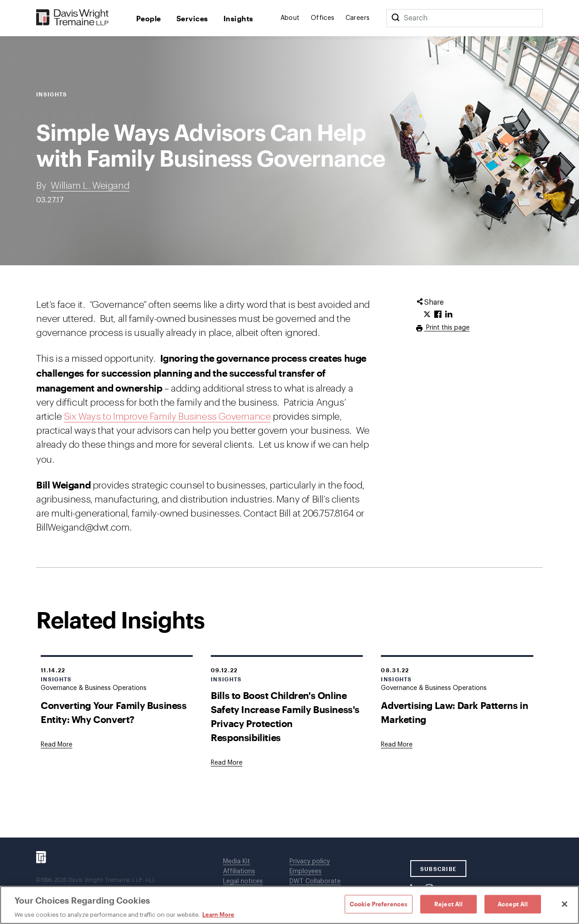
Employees (306, 871)
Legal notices (243, 881)
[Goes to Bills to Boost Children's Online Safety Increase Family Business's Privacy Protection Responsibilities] (227, 763)
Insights (238, 18)
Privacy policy (310, 862)
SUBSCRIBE (439, 869)
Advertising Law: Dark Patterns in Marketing (454, 712)
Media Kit (237, 862)
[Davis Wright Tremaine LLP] (73, 18)
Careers (358, 18)
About (290, 18)
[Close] (565, 904)
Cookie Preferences (379, 904)
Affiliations (239, 871)
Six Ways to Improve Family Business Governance (167, 417)
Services (192, 18)
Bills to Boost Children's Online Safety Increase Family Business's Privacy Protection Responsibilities (285, 716)
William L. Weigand (90, 186)
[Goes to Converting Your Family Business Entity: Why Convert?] (57, 745)
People (149, 18)
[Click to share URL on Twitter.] (427, 315)
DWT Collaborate (315, 881)
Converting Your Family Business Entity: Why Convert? (114, 712)
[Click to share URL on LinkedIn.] (449, 315)
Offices (323, 18)
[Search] (395, 18)
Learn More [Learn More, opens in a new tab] (218, 914)
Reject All (448, 904)
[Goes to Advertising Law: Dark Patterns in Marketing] (397, 745)
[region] (289, 905)
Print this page (447, 328)
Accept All (513, 904)
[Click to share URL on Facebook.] (438, 315)
